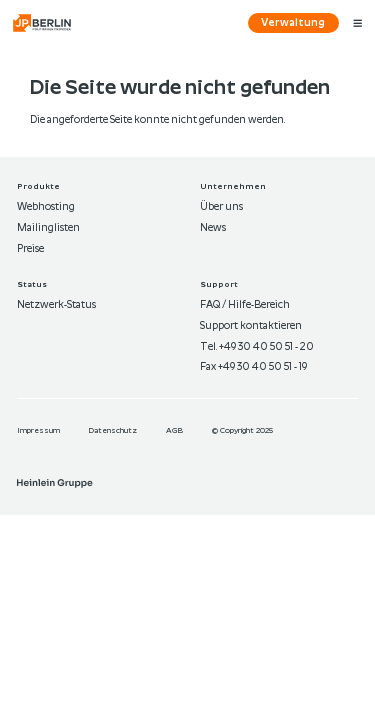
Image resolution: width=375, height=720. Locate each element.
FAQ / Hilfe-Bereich (245, 305)
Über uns (221, 207)
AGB (175, 431)
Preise (30, 249)
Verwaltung (293, 23)
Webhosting (46, 207)
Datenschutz (113, 431)
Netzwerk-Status (56, 305)
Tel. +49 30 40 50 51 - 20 (257, 347)
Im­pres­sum (39, 431)
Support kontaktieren (251, 326)
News (213, 228)
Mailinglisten (48, 228)
